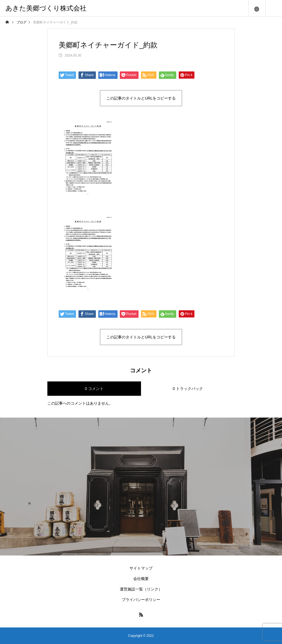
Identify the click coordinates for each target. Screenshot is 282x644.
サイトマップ (141, 568)
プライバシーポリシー (141, 600)
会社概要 (141, 579)
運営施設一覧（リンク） (141, 589)
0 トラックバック (188, 389)
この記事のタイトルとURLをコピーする (141, 98)
